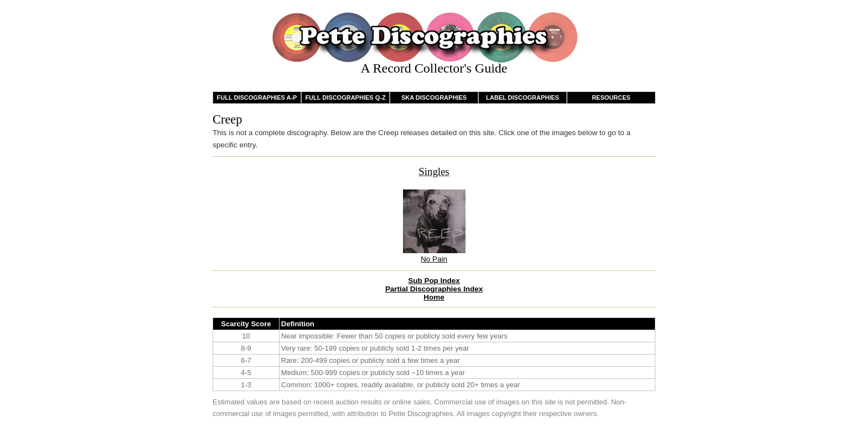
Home (434, 297)
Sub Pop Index (434, 281)
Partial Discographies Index (434, 289)
